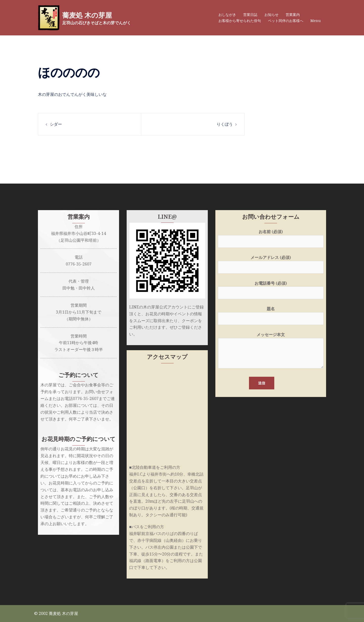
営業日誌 (250, 15)
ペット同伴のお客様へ (286, 21)
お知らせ (271, 15)
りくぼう (225, 124)
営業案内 (293, 15)
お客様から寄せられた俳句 (240, 21)
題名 (271, 314)
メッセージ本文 (271, 351)
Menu (316, 21)
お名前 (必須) (271, 237)
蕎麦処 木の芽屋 (92, 15)
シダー (56, 124)
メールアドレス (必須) (271, 262)
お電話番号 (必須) (271, 288)
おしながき (227, 15)
